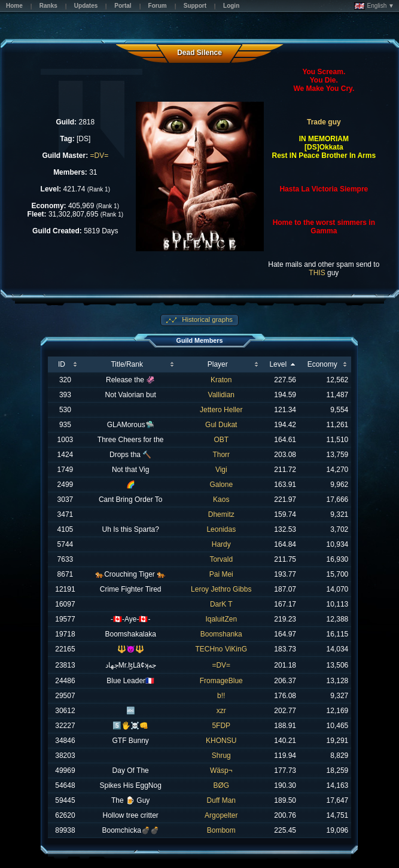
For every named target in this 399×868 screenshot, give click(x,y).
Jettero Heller (221, 410)
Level (278, 364)
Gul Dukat (221, 425)
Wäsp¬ (221, 770)
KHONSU (221, 741)
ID (62, 364)
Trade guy (324, 122)
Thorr (221, 455)
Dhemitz (221, 514)
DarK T (221, 604)
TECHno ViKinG (221, 649)
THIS (317, 273)
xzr (221, 711)
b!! (221, 696)
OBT (221, 440)
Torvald (221, 559)
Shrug (221, 756)
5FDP (221, 726)
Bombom (221, 830)
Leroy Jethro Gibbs (221, 589)
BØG (221, 785)
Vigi (221, 470)
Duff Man (221, 800)
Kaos (221, 500)
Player (218, 364)
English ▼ (374, 6)
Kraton (221, 380)
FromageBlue (221, 681)
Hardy (221, 544)
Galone (221, 485)
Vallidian (221, 395)
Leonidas (221, 529)
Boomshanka (221, 634)
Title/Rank (127, 364)
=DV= (99, 156)
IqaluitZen (221, 619)
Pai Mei (221, 574)
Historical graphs (206, 319)
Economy (322, 364)
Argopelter (221, 815)
